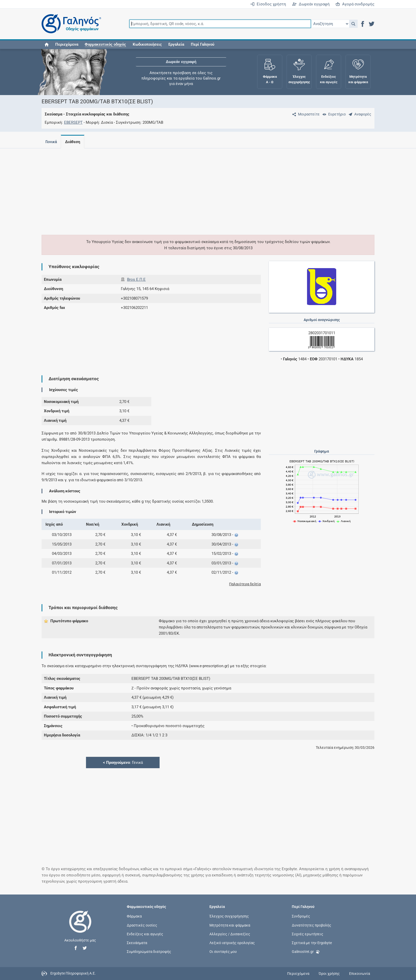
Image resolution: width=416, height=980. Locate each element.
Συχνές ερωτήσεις (308, 934)
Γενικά (51, 142)
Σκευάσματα (137, 943)
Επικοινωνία (360, 974)
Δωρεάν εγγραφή (311, 4)
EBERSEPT (73, 122)
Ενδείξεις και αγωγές (145, 934)
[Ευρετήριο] (333, 114)
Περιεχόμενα (67, 44)
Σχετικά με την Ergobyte (312, 943)
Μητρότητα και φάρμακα (230, 925)
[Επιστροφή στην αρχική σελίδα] (80, 927)
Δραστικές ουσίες (142, 925)
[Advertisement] (193, 189)
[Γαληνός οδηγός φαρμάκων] (70, 24)
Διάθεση (74, 142)
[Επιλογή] (330, 24)
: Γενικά (123, 763)
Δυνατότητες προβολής (312, 925)
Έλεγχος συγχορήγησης (229, 916)
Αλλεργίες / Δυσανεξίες (230, 934)
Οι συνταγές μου (223, 952)
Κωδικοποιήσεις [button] (147, 44)
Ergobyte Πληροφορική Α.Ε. (73, 973)
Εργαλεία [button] (176, 44)
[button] (353, 24)
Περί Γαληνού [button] (203, 44)
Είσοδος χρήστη (268, 4)
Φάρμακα (134, 916)
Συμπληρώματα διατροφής (149, 952)
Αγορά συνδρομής (355, 4)
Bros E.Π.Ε (136, 279)
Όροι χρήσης (329, 974)
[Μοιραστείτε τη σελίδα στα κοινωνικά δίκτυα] (305, 114)
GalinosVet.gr (306, 951)
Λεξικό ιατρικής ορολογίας (232, 943)
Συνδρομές (301, 916)
